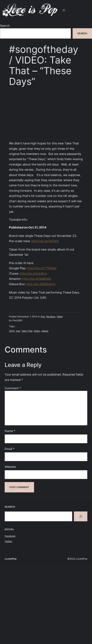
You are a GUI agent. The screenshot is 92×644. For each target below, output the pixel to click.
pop (18, 331)
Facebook (10, 536)
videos (45, 331)
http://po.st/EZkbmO (41, 284)
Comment (13, 388)
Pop (43, 316)
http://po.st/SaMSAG (37, 279)
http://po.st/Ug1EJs (33, 273)
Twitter (8, 541)
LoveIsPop (11, 559)
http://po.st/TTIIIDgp (42, 268)
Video (60, 316)
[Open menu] (64, 10)
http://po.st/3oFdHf (45, 241)
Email (10, 449)
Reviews (51, 316)
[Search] (81, 516)
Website (10, 467)
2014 (12, 331)
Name (10, 431)
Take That (27, 331)
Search (5, 26)
